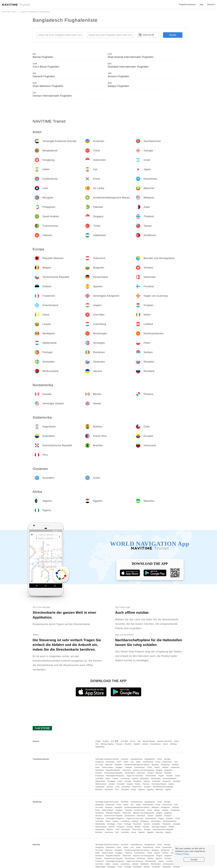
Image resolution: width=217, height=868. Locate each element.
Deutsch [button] (211, 4)
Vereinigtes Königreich (115, 776)
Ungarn (161, 776)
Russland (121, 784)
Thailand (128, 767)
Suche (173, 35)
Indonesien (110, 762)
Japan (138, 762)
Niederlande (100, 781)
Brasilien (99, 790)
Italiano (145, 744)
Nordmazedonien (170, 778)
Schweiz (99, 773)
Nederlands (100, 747)
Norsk (165, 744)
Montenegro (156, 778)
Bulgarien (168, 770)
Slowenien (167, 781)
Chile (117, 787)
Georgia (167, 759)
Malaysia (155, 765)
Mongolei (119, 765)
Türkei (149, 767)
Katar (97, 767)
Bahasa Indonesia (165, 741)
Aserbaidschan (136, 759)
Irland (177, 776)
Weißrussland (101, 784)
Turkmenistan (139, 767)
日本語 (98, 741)
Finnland (168, 773)
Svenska (173, 744)
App (201, 4)
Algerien (142, 790)
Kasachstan (167, 762)
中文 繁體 (115, 741)
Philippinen (165, 765)
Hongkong (99, 762)
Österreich (127, 770)
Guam (134, 790)
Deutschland (130, 773)
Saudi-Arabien (108, 767)
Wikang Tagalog (107, 744)
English (106, 741)
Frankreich (100, 776)
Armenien (125, 759)
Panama (146, 784)
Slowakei (177, 781)
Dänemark (141, 773)
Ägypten (150, 790)
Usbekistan (175, 767)
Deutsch (128, 744)
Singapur (119, 767)
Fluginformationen (187, 4)
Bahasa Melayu (149, 741)
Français (119, 744)
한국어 (133, 741)
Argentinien (100, 787)
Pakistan (175, 765)
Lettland (135, 778)
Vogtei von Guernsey (135, 776)
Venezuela (109, 790)
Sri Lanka (99, 765)
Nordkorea (100, 770)
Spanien (159, 773)
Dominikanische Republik (163, 787)
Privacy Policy (182, 854)
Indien (126, 762)
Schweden (156, 781)
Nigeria (168, 790)
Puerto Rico (137, 787)
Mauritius (159, 790)
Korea (158, 762)
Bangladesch (150, 759)
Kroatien (170, 776)
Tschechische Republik (113, 773)
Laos (176, 762)
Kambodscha (148, 762)
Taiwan (157, 767)
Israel (119, 762)
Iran (132, 762)
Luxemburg (125, 778)
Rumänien (137, 781)
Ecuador (147, 787)
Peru (117, 790)
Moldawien (145, 778)
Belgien (159, 770)
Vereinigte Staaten (159, 784)
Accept (194, 859)
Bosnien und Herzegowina (144, 770)
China (160, 759)
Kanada (130, 784)
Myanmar (109, 765)
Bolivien (110, 787)
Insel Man (99, 778)
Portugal (128, 781)
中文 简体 (124, 741)
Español (137, 744)
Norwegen (111, 781)
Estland (150, 773)
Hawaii (171, 784)
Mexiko (138, 784)
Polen (120, 781)
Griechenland (151, 776)
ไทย (139, 741)
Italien (108, 778)
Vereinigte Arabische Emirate (107, 759)
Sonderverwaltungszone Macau (137, 765)
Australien (125, 790)
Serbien (147, 781)
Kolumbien (126, 787)
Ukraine (112, 784)
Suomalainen (156, 744)
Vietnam (165, 767)
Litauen (115, 778)
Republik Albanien (113, 770)
